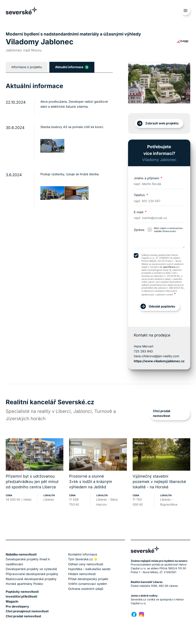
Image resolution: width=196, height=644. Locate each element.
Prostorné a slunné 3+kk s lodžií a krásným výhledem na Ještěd (91, 482)
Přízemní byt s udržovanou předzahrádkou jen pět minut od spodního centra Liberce (32, 482)
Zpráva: (139, 230)
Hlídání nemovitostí (82, 574)
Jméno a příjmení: (148, 178)
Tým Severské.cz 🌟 (83, 559)
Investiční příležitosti (21, 596)
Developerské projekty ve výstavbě (31, 569)
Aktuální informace (72, 67)
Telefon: (141, 195)
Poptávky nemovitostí (22, 592)
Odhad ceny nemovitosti (86, 564)
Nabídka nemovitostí (21, 554)
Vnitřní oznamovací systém (88, 584)
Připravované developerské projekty (32, 574)
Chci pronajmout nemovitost (27, 611)
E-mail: (140, 212)
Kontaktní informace (83, 554)
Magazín (12, 601)
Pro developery (17, 606)
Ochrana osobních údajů (86, 589)
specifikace (169, 267)
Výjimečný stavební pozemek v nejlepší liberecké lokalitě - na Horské (159, 482)
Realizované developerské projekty (31, 579)
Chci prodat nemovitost (162, 413)
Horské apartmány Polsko (24, 584)
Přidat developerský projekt (88, 579)
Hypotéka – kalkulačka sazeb (89, 569)
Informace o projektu (27, 67)
